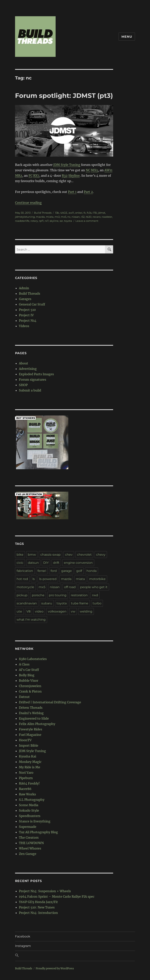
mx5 (64, 217)
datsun (33, 563)
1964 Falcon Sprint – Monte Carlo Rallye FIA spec (57, 896)
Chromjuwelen (30, 686)
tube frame (80, 603)
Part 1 (72, 192)
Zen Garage (28, 854)
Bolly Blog (27, 675)
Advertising (28, 369)
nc (69, 217)
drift (56, 563)
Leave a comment (87, 221)
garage (67, 571)
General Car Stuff (32, 304)
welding (86, 611)
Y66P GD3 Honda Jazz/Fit (38, 902)
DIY (46, 563)
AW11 (108, 170)
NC (88, 170)
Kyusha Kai (28, 756)
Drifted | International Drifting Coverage (50, 702)
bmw (32, 555)
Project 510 (27, 310)
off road (70, 587)
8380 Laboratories (33, 659)
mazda (40, 217)
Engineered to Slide (34, 718)
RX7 (36, 176)
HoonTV (25, 740)
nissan (76, 217)
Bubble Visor (29, 681)
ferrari (42, 571)
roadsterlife (22, 221)
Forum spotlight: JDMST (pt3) (64, 96)
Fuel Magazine (30, 735)
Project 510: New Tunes (37, 907)
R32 (65, 176)
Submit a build (30, 390)
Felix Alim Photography (37, 724)
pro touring (58, 595)
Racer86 (25, 789)
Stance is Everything (35, 821)
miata (50, 217)
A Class (24, 664)
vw (73, 611)
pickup (22, 595)
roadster (107, 217)
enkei (79, 213)
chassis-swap (50, 555)
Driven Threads (31, 708)
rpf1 (41, 221)
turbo (97, 603)
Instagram (23, 946)
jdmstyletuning (25, 217)
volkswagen (57, 611)
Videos (24, 326)
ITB (95, 213)
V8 (28, 611)
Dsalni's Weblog (31, 713)
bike (20, 555)
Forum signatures (33, 380)
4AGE (64, 213)
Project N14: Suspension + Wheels (45, 891)
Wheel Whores (30, 848)
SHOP (23, 385)
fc (85, 213)
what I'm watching (31, 620)
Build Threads (43, 213)
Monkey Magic (30, 762)
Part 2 (88, 192)
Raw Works (27, 794)
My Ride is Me (30, 767)
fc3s (89, 213)
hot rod (22, 579)
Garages (25, 299)
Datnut (24, 697)
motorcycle (25, 587)
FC (31, 176)
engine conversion (78, 563)
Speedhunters (30, 816)
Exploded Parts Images (36, 374)
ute (19, 611)
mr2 (57, 217)
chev (69, 555)
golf (79, 571)
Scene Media (29, 805)
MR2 (19, 176)
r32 (83, 217)
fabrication (25, 571)
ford (54, 571)
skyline (54, 221)
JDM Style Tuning (67, 165)
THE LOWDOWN (31, 843)
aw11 (71, 213)
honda (92, 571)
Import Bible (29, 745)
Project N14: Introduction (38, 913)
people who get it (94, 587)
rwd (95, 595)
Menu (127, 37)
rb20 (89, 217)
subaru (47, 603)
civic (20, 563)
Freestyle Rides (31, 729)
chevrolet (84, 555)
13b (57, 213)
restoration (79, 595)
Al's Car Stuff (29, 670)
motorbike (97, 579)
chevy (101, 555)
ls (34, 579)
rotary (34, 221)
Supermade (28, 827)
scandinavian (27, 603)
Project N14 (28, 321)
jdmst (102, 213)
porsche (38, 595)
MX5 (94, 170)
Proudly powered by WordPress (55, 968)
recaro (97, 217)
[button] (75, 956)
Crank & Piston (30, 691)
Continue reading (28, 203)
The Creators (29, 838)
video (39, 611)
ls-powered (48, 579)
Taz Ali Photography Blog (38, 832)
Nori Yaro (26, 773)
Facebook (23, 936)
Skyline (74, 176)
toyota (68, 221)
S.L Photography (32, 800)
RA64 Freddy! (29, 783)
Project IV (26, 315)
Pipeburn (26, 778)
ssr (61, 221)
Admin (24, 288)
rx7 (47, 221)
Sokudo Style (29, 810)
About (24, 363)
